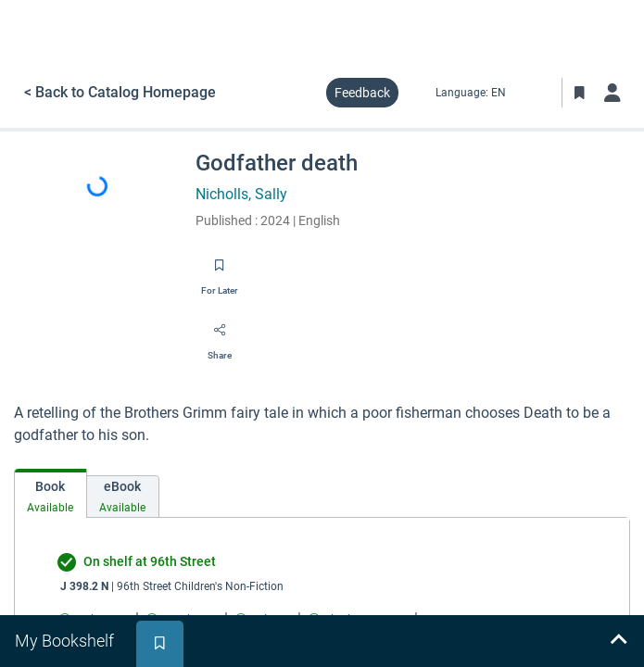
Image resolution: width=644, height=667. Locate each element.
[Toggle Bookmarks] (579, 93)
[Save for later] (220, 271)
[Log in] (612, 93)
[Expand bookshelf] (618, 641)
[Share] (220, 336)
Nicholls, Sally (241, 194)
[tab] (51, 493)
